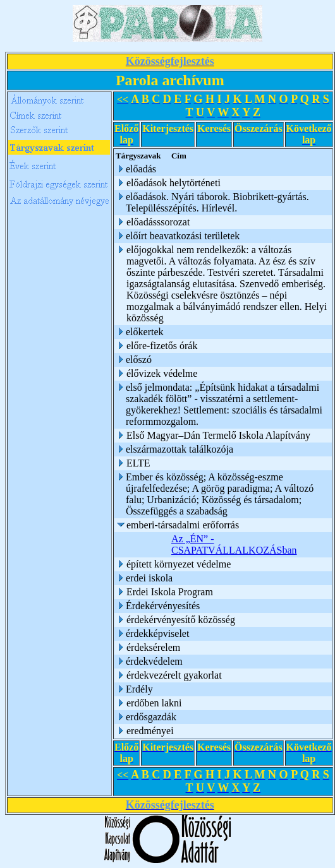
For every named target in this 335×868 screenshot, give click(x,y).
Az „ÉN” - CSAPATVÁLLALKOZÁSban (234, 544)
